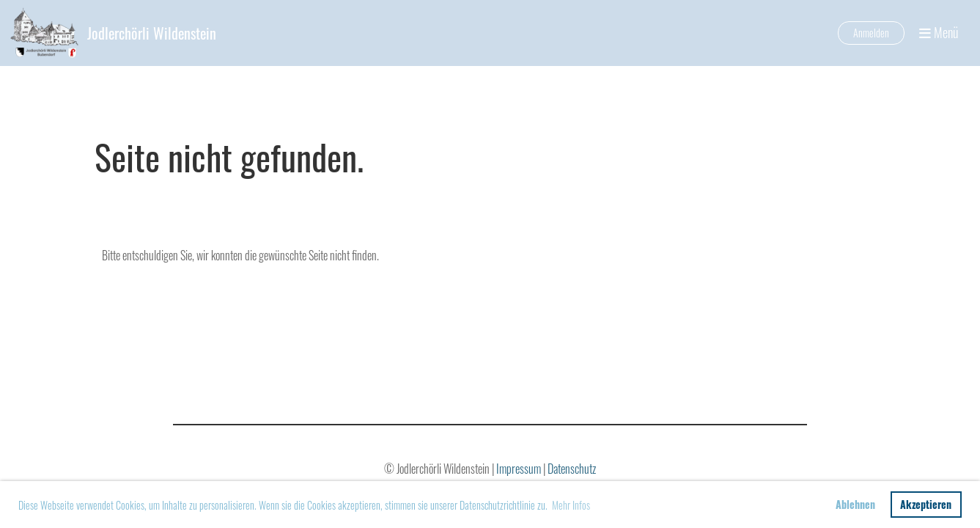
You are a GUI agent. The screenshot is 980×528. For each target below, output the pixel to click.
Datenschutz (572, 469)
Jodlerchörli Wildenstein (152, 33)
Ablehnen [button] (855, 504)
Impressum (520, 469)
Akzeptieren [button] (926, 504)
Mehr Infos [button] (571, 505)
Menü (939, 33)
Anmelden (871, 33)
